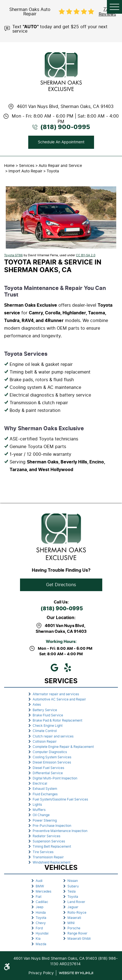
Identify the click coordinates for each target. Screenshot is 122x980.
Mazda (41, 944)
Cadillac (42, 902)
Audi (39, 881)
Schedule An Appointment (61, 142)
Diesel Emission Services (52, 762)
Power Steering (45, 821)
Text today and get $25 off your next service (60, 29)
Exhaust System (45, 789)
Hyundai (42, 933)
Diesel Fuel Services (48, 768)
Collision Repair (45, 742)
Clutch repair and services (53, 736)
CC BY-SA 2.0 (86, 255)
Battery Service (45, 710)
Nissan (73, 881)
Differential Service (48, 773)
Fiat (39, 897)
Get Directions (61, 585)
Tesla (72, 891)
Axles (37, 705)
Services (27, 166)
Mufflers (39, 810)
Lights (37, 805)
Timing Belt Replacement (52, 847)
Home (9, 166)
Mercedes (43, 891)
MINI (71, 923)
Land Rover (76, 902)
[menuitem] (61, 694)
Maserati (74, 918)
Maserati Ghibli (79, 939)
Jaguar (73, 907)
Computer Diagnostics (50, 752)
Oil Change (41, 815)
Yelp (68, 668)
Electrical (40, 784)
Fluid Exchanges (45, 794)
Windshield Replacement (52, 862)
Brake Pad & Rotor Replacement (57, 720)
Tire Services (43, 852)
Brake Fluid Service (48, 715)
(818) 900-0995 (62, 609)
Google (55, 668)
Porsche (74, 928)
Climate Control (45, 731)
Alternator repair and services (56, 694)
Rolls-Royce (77, 913)
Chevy (41, 923)
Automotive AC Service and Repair (59, 699)
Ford (39, 928)
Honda (41, 913)
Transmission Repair (48, 857)
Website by (76, 973)
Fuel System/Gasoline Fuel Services (60, 799)
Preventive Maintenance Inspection (60, 831)
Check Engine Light (48, 726)
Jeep (39, 907)
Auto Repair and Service (60, 166)
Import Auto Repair (25, 171)
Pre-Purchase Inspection (52, 826)
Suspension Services (49, 841)
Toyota (53, 171)
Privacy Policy (41, 973)
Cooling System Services (52, 757)
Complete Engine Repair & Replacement (63, 747)
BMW (40, 886)
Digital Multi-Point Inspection (55, 778)
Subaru (73, 886)
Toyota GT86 (13, 255)
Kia (38, 939)
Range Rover (77, 933)
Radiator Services (46, 836)
